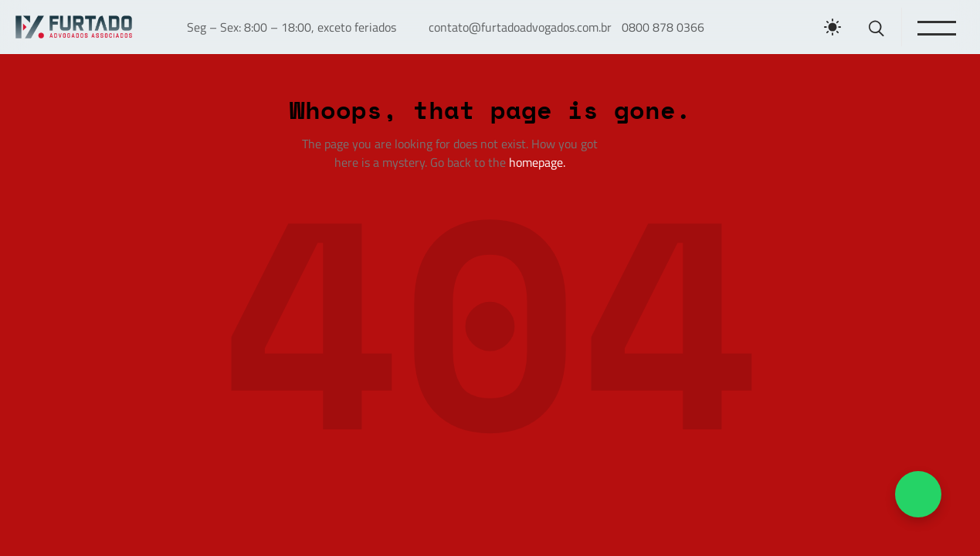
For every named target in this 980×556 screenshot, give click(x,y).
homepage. (537, 162)
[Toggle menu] (936, 27)
